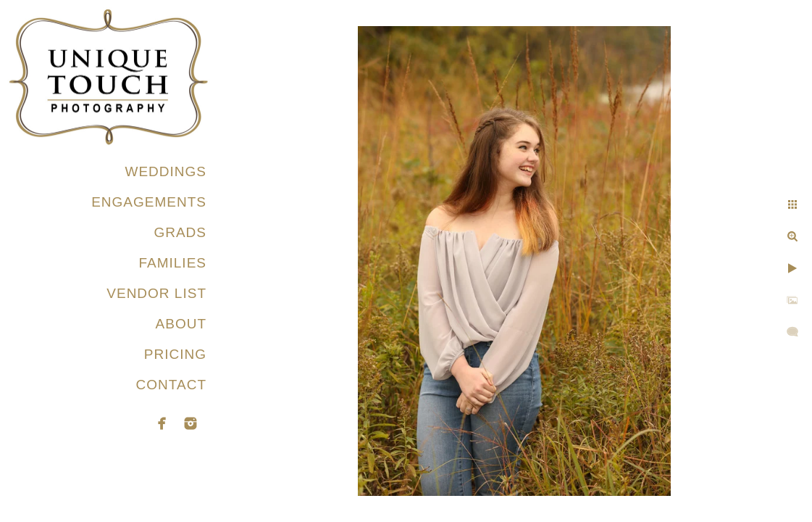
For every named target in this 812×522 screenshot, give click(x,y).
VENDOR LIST (156, 293)
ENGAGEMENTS (149, 202)
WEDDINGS (166, 171)
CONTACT (171, 385)
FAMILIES (172, 263)
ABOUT (181, 324)
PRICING (175, 354)
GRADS (180, 232)
